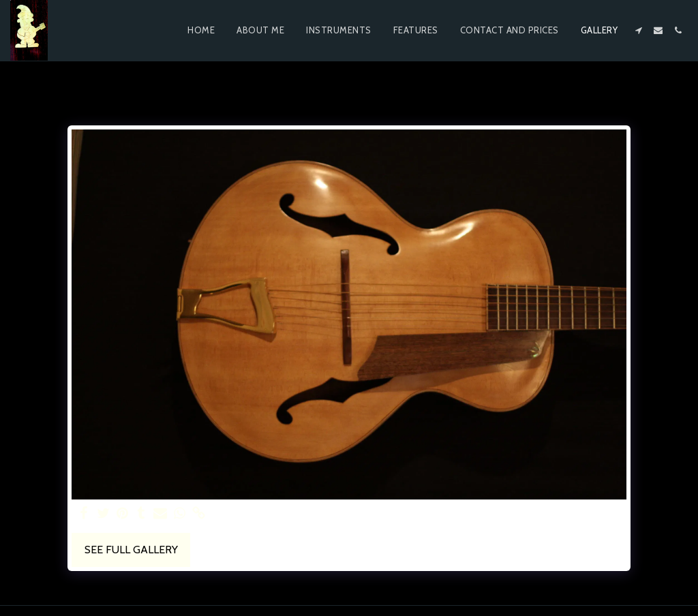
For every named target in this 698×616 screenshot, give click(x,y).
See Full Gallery (131, 550)
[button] (638, 30)
